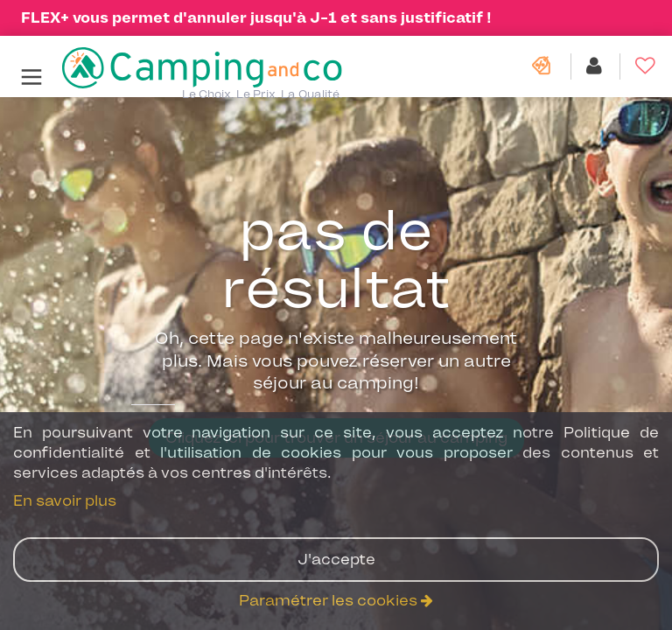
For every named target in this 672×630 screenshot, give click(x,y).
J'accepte (336, 559)
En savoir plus (65, 500)
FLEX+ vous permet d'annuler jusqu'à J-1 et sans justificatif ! (256, 17)
